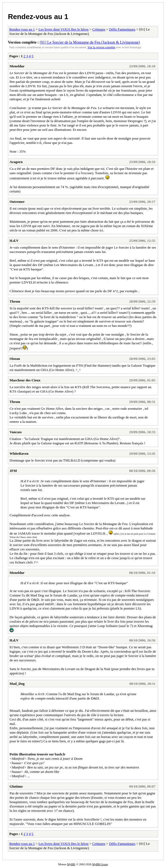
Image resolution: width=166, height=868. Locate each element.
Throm (15, 301)
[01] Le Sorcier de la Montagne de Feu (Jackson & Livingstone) (90, 42)
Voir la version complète (102, 47)
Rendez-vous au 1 (38, 17)
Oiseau (15, 359)
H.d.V (14, 241)
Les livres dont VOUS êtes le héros (63, 29)
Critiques (99, 29)
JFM (13, 471)
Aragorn (16, 162)
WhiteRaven (19, 453)
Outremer (17, 202)
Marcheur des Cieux (25, 380)
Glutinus (16, 786)
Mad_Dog (17, 684)
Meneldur (17, 66)
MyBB (71, 864)
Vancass (16, 432)
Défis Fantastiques (122, 29)
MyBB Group (100, 864)
